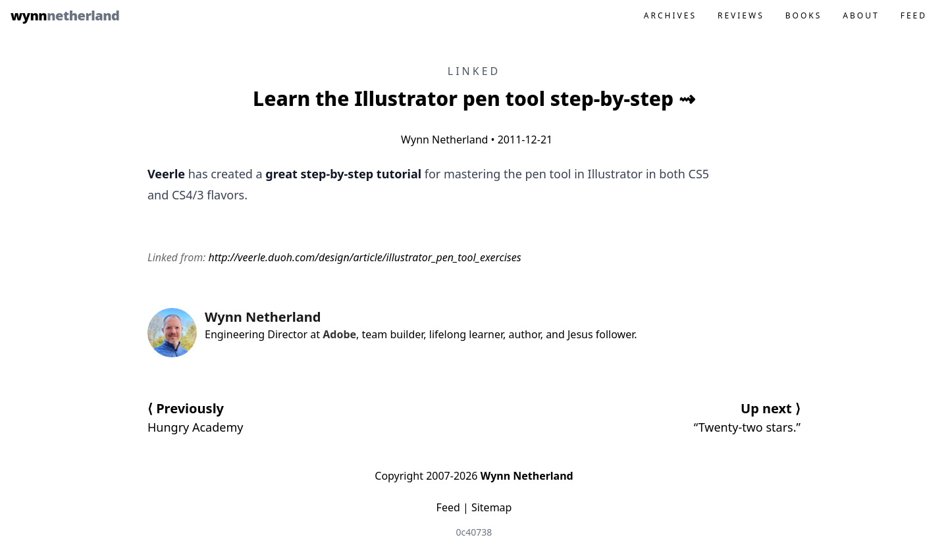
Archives (670, 15)
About (861, 15)
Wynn (65, 15)
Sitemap (492, 507)
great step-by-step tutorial (343, 174)
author (524, 334)
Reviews (741, 15)
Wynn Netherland (442, 140)
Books (804, 15)
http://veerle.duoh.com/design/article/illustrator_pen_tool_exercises (364, 257)
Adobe (339, 334)
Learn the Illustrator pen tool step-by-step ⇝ (474, 98)
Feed (914, 15)
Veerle (166, 174)
